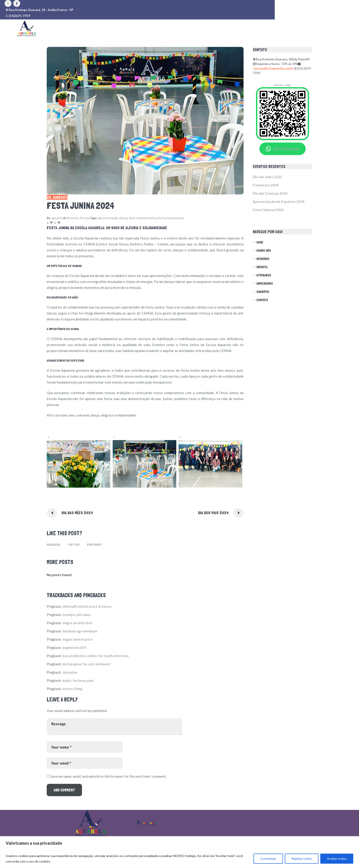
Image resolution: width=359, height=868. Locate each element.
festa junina (175, 218)
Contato (262, 300)
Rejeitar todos (302, 859)
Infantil (262, 267)
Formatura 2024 (266, 185)
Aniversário (265, 283)
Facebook (53, 545)
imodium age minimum (80, 631)
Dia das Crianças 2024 (270, 193)
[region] (179, 852)
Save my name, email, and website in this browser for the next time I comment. (108, 776)
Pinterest (95, 545)
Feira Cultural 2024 (268, 210)
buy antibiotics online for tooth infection (95, 656)
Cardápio (263, 292)
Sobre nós (264, 250)
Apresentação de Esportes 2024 (279, 202)
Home (260, 242)
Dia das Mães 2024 (77, 513)
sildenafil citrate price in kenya (87, 606)
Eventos (73, 218)
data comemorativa (143, 218)
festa (162, 218)
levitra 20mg (72, 689)
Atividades (264, 275)
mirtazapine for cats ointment (86, 664)
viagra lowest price (78, 639)
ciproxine (70, 672)
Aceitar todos (337, 859)
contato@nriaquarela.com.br (273, 68)
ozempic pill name (76, 615)
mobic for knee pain (78, 680)
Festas (85, 218)
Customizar (268, 859)
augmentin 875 (74, 648)
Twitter (74, 545)
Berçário (263, 259)
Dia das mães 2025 (267, 177)
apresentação (108, 218)
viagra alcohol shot (77, 623)
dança (123, 218)
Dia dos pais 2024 (213, 513)
